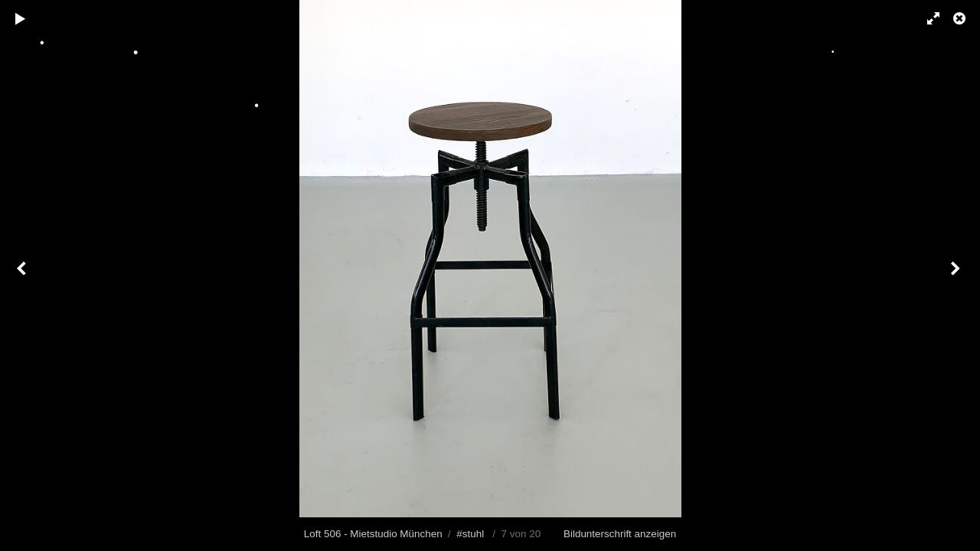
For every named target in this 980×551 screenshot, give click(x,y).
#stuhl (470, 534)
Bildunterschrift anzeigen (620, 534)
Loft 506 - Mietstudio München (373, 534)
